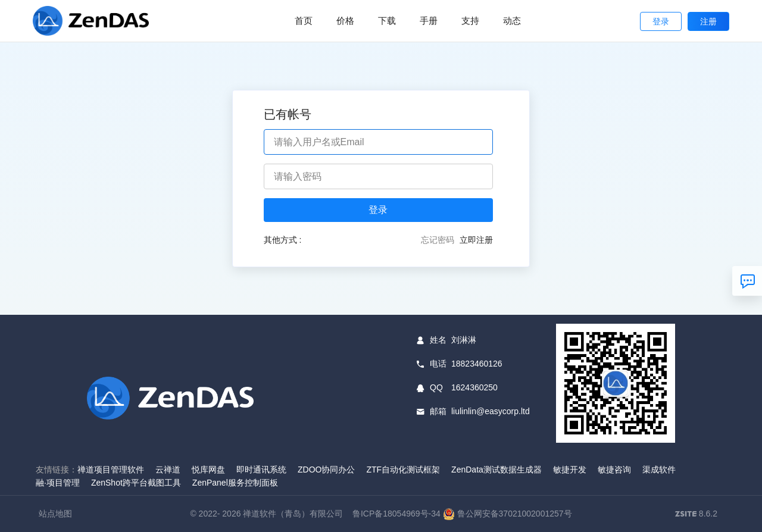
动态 (512, 21)
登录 (661, 21)
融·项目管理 (58, 483)
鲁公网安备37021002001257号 (508, 514)
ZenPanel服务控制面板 (235, 483)
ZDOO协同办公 (326, 470)
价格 (345, 21)
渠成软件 (659, 470)
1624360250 (474, 387)
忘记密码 (438, 240)
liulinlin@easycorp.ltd (491, 411)
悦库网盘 (208, 470)
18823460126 (477, 364)
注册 (708, 21)
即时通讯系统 (261, 470)
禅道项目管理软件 (111, 470)
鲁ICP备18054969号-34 (396, 514)
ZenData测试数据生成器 (496, 470)
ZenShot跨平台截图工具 (136, 483)
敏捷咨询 (614, 470)
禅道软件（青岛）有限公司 (293, 514)
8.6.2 (696, 515)
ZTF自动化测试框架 (403, 470)
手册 (429, 21)
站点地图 (55, 514)
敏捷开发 (570, 470)
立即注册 (476, 240)
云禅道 (168, 470)
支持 (470, 21)
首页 (304, 21)
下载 (387, 21)
